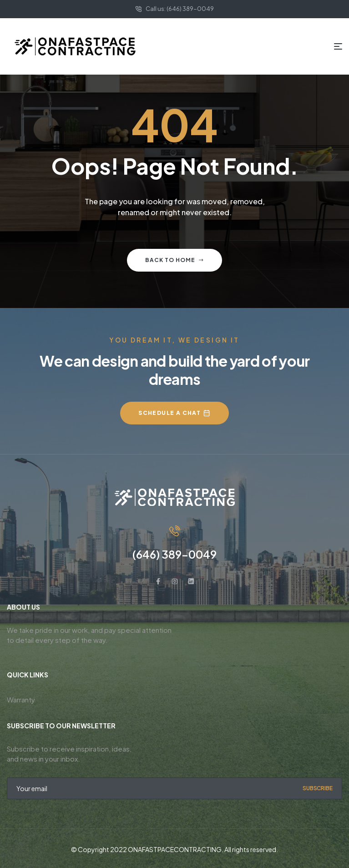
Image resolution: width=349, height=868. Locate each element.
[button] (174, 413)
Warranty (21, 699)
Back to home (174, 260)
